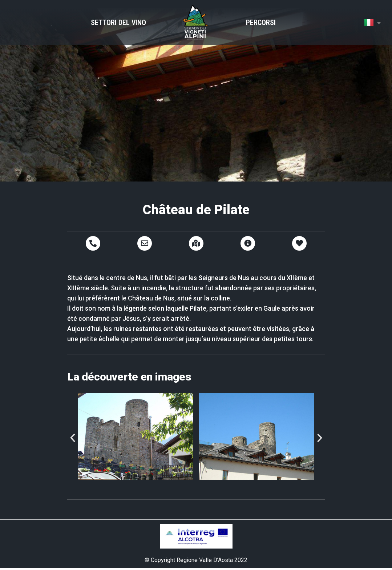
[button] (73, 438)
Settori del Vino (118, 23)
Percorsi (261, 23)
